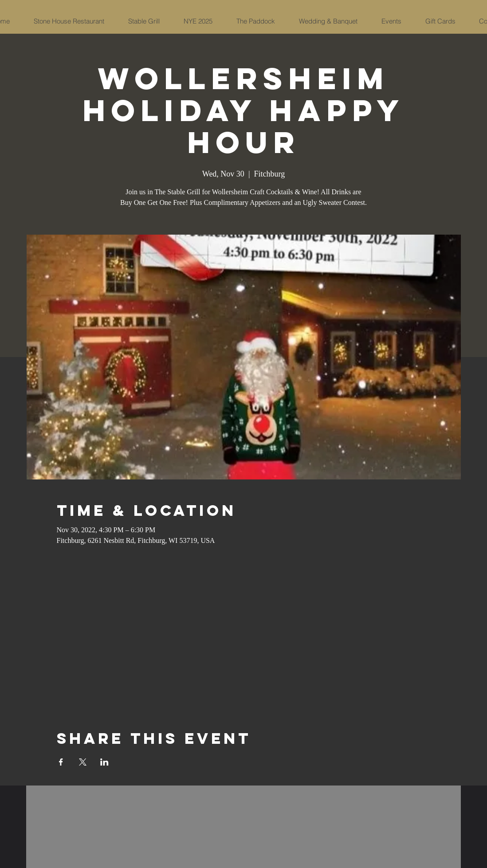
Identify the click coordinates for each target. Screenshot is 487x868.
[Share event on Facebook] (61, 762)
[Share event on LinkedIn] (104, 762)
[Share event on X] (83, 762)
